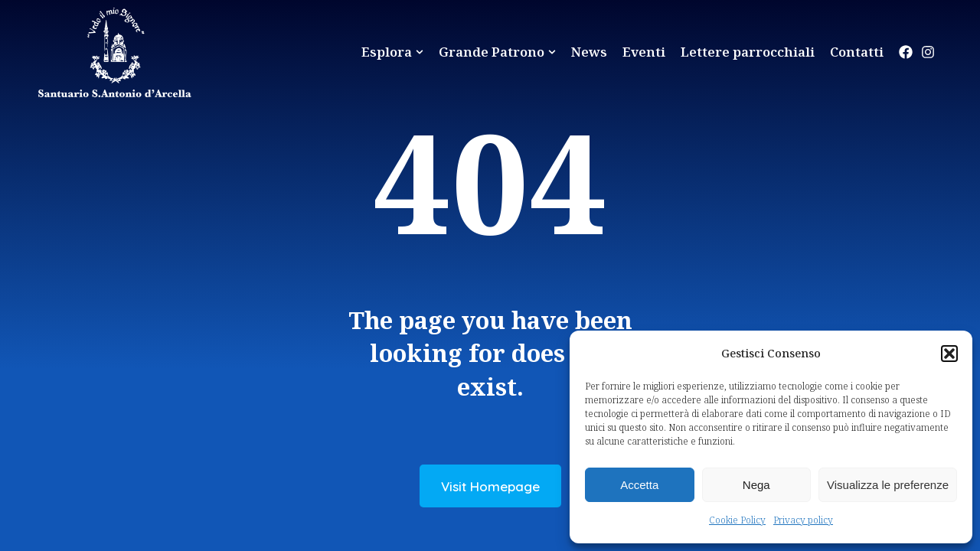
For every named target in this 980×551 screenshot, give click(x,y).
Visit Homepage (490, 486)
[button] (949, 354)
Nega (756, 485)
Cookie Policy (737, 520)
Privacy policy (803, 520)
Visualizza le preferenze (888, 485)
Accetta (639, 485)
